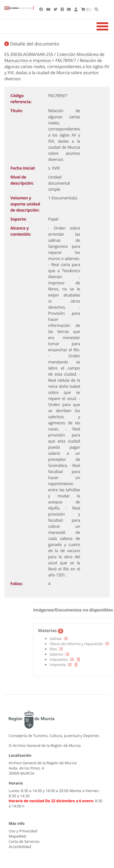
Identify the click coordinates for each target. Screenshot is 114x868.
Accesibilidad (20, 847)
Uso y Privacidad (23, 831)
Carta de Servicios (24, 841)
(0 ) (86, 9)
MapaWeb (17, 836)
